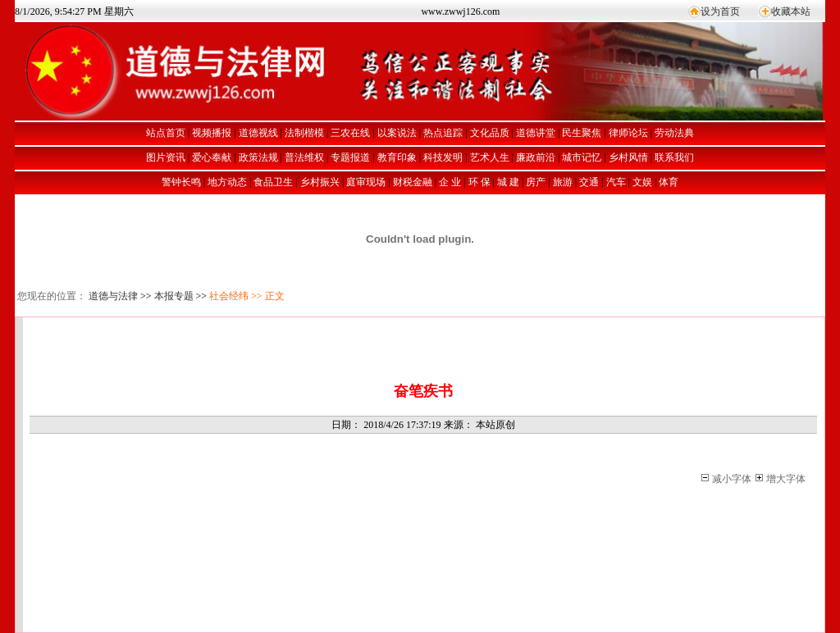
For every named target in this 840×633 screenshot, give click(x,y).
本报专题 (174, 296)
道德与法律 (113, 296)
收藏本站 (791, 11)
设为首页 (720, 11)
